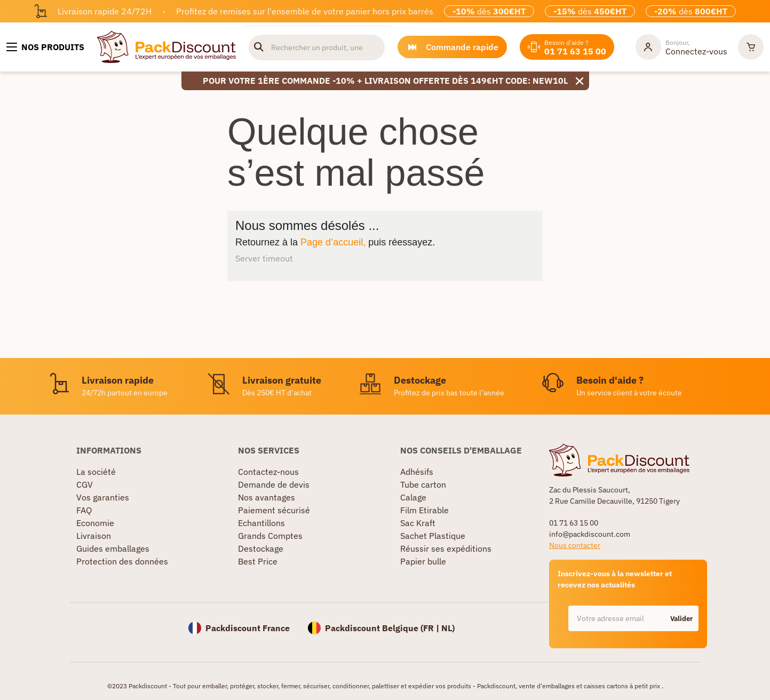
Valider (681, 619)
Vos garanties (103, 497)
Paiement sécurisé (274, 510)
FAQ (84, 510)
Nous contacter (575, 545)
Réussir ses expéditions (446, 548)
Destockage (261, 548)
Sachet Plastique (433, 536)
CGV (85, 484)
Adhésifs (417, 472)
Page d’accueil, (333, 242)
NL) (448, 628)
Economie (95, 523)
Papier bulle (423, 561)
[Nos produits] (45, 47)
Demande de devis (274, 484)
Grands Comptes (270, 536)
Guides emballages (113, 548)
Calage (413, 497)
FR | (432, 628)
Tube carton (423, 484)
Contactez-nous (268, 472)
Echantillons (261, 523)
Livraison (94, 536)
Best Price (258, 561)
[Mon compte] (681, 47)
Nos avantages (267, 497)
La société (96, 472)
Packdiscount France (248, 628)
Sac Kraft (418, 523)
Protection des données (122, 561)
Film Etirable (424, 510)
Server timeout (264, 258)
